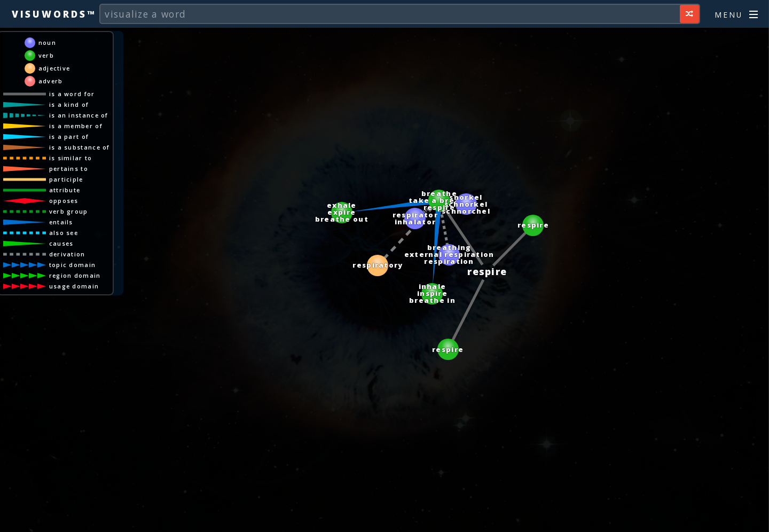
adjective (54, 68)
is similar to (71, 158)
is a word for (72, 94)
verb (46, 55)
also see (64, 233)
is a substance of (80, 147)
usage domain (74, 286)
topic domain (73, 265)
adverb (51, 81)
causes (61, 243)
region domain (75, 275)
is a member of (76, 126)
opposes (64, 201)
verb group (69, 211)
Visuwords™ (54, 14)
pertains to (69, 169)
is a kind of (69, 104)
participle (66, 179)
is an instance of (79, 115)
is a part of (69, 136)
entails (61, 222)
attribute (65, 190)
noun (47, 42)
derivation (67, 254)
